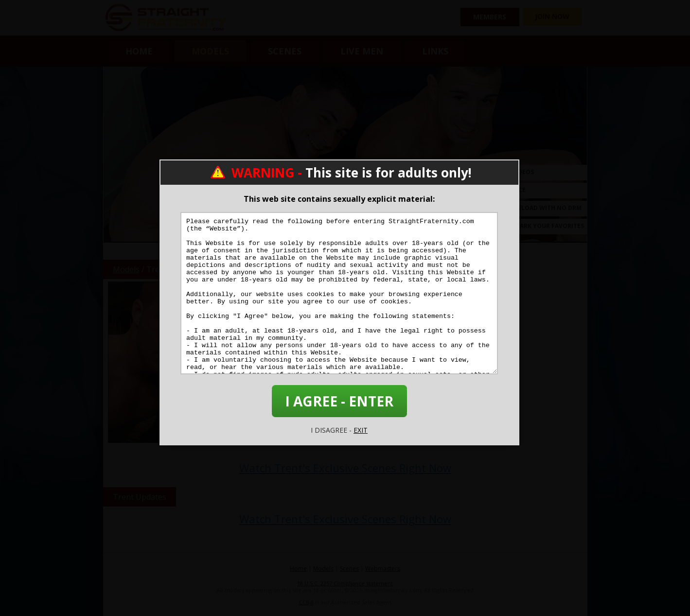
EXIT (361, 430)
